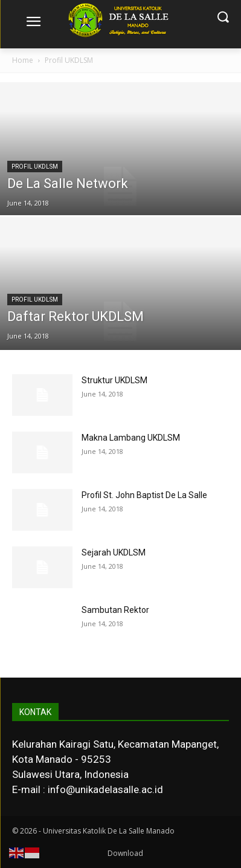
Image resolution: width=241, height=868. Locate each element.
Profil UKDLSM (35, 167)
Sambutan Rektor (115, 610)
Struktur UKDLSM (114, 380)
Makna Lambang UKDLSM (131, 438)
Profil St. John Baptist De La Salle (144, 495)
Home (23, 60)
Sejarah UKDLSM (114, 552)
